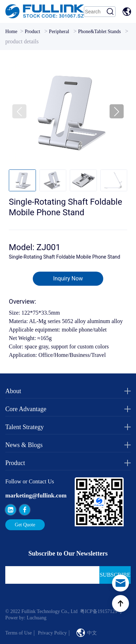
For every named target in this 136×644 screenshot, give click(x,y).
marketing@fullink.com (36, 496)
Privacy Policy (52, 633)
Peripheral (59, 32)
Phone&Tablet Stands (99, 32)
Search (110, 12)
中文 (128, 12)
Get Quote (25, 525)
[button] (117, 111)
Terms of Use (18, 633)
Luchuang (37, 618)
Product (32, 32)
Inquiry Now (68, 278)
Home (11, 32)
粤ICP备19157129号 (101, 611)
